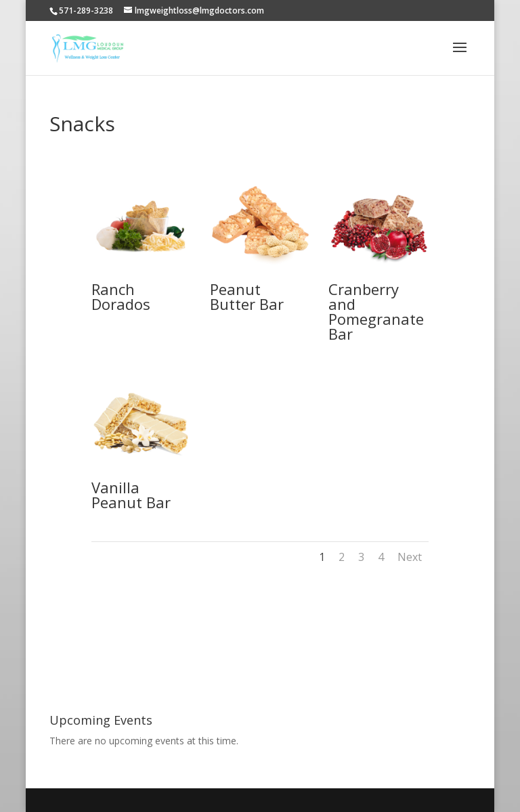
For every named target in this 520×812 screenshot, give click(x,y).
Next (410, 557)
